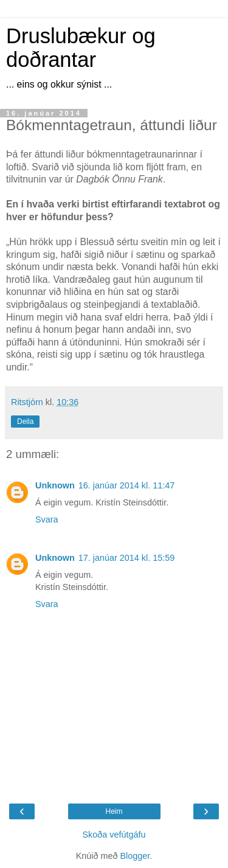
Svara (47, 519)
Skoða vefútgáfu (114, 835)
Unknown (55, 485)
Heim (114, 811)
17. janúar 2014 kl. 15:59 (126, 558)
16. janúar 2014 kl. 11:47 (126, 485)
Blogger (135, 856)
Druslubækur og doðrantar (81, 48)
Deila (25, 422)
